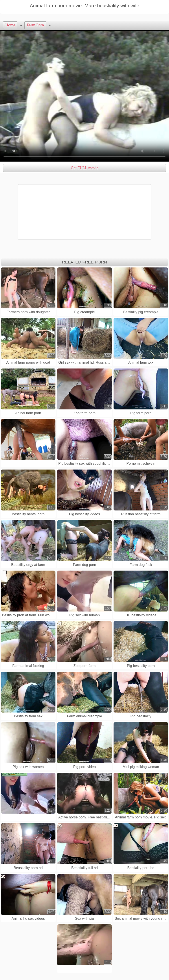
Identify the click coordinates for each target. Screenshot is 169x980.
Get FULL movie (84, 168)
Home (10, 25)
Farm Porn (35, 25)
